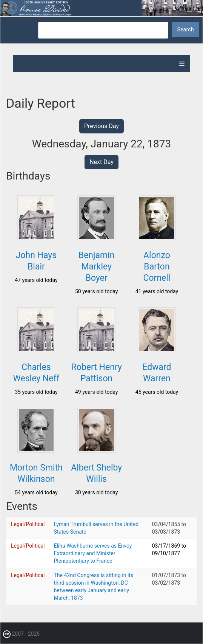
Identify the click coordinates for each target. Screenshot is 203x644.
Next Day (101, 162)
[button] (36, 238)
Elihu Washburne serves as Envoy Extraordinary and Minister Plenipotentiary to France (93, 553)
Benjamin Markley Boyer (97, 267)
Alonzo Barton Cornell (157, 267)
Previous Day (101, 126)
